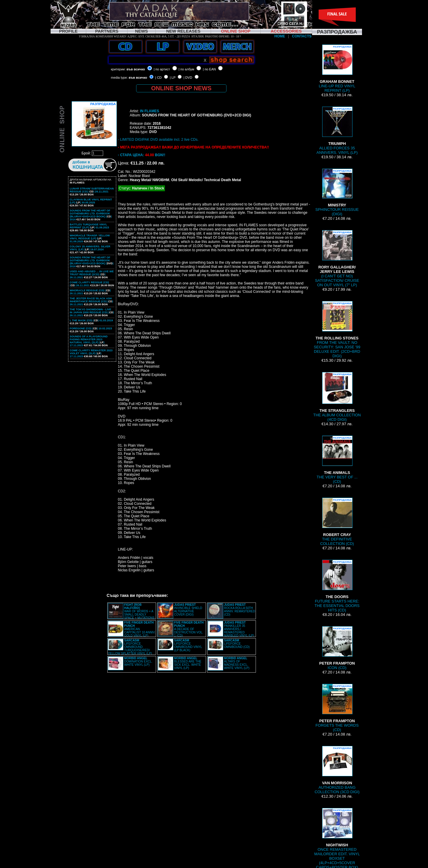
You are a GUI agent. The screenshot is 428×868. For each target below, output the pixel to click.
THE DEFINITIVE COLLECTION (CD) (337, 522)
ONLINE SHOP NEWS (181, 88)
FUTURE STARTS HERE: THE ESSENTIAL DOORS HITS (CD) (337, 586)
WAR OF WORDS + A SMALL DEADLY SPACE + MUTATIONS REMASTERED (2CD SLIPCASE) (131, 613)
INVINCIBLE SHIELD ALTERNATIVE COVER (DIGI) (188, 610)
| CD (158, 78)
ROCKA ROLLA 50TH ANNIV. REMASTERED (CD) (240, 610)
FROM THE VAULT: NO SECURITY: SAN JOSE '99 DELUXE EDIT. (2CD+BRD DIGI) (337, 330)
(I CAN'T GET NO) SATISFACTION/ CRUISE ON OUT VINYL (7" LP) (337, 259)
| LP (173, 78)
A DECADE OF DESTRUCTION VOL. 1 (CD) (189, 629)
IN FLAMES (150, 111)
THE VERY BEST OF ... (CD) (337, 460)
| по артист (162, 69)
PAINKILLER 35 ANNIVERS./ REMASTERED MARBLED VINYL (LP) (239, 629)
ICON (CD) (337, 648)
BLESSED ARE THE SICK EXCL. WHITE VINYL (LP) (188, 663)
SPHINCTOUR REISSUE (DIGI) (337, 192)
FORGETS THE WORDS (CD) (337, 708)
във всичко (136, 69)
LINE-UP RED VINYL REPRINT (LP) (337, 69)
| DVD (188, 78)
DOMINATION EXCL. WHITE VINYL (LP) (138, 661)
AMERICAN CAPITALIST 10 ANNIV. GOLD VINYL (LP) (140, 629)
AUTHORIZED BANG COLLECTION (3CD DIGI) (337, 770)
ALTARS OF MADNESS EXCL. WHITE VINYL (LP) (237, 663)
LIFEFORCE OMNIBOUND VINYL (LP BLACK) (188, 645)
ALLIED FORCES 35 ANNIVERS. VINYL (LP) (337, 131)
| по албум (187, 69)
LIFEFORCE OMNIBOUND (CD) (237, 644)
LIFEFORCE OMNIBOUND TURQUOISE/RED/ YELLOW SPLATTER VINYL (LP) (130, 647)
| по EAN (210, 69)
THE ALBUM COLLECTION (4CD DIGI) (337, 397)
